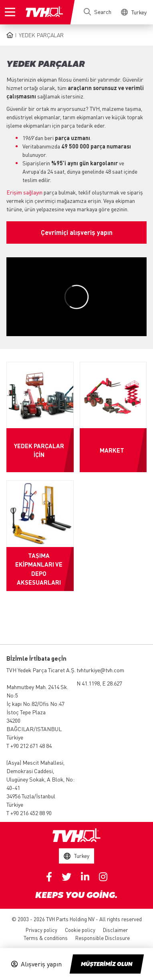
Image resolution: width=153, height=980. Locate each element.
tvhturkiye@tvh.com (100, 670)
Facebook (49, 877)
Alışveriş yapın (41, 964)
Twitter (66, 877)
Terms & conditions (46, 938)
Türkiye (15, 737)
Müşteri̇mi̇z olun (107, 964)
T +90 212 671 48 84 (29, 746)
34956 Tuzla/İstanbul (31, 796)
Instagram (103, 877)
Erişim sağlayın (24, 192)
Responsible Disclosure (103, 938)
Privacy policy (41, 930)
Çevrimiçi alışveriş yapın (77, 232)
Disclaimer (115, 930)
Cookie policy (80, 930)
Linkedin (85, 877)
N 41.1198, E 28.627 (99, 683)
